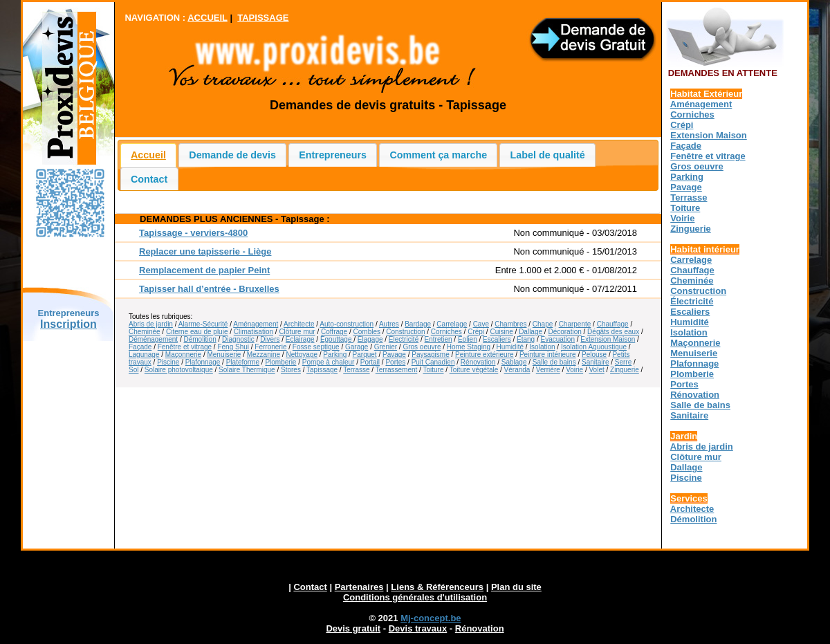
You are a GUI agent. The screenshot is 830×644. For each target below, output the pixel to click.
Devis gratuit (353, 628)
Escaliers (497, 339)
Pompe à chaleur (329, 362)
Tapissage (322, 370)
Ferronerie (270, 347)
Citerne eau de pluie (197, 332)
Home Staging (469, 347)
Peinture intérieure (548, 355)
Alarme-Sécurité (203, 324)
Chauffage (613, 324)
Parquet (365, 355)
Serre (623, 362)
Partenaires (359, 587)
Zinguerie (625, 370)
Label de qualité (548, 155)
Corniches (446, 332)
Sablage (514, 362)
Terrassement (397, 370)
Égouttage (337, 339)
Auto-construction (347, 324)
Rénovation (478, 362)
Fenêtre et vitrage (185, 347)
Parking (335, 355)
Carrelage (452, 324)
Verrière (548, 370)
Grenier (386, 347)
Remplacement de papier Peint (204, 270)
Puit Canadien (433, 362)
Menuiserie (224, 355)
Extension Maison (608, 339)
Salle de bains (554, 362)
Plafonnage (203, 362)
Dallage (531, 332)
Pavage (394, 355)
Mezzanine (264, 355)
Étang (526, 339)
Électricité (404, 339)
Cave (481, 324)
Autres (389, 324)
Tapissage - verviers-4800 (193, 233)
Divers (270, 339)
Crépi (476, 332)
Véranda (517, 370)
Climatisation (253, 332)
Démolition (200, 339)
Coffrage (334, 332)
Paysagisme (430, 355)
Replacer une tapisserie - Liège (205, 251)
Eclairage (300, 339)
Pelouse (594, 355)
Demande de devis (232, 155)
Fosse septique (316, 347)
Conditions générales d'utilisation (415, 597)
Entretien (439, 339)
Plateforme (243, 362)
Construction (405, 332)
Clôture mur (297, 332)
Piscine (168, 362)
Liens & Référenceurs (437, 587)
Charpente (575, 324)
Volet (596, 370)
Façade (140, 347)
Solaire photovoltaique (179, 370)
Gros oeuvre (422, 347)
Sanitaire (595, 362)
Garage (357, 347)
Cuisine (501, 332)
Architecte (299, 324)
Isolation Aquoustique (594, 347)
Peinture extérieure (485, 355)
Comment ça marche (439, 155)
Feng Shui (233, 347)
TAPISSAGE (263, 18)
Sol (133, 370)
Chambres (510, 324)
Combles (367, 332)
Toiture (433, 370)
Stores (291, 370)
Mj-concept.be (431, 618)
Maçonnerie (183, 355)
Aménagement (256, 324)
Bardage (418, 324)
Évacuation (558, 339)
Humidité (510, 347)
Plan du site (516, 587)
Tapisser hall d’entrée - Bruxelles (209, 289)
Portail (370, 362)
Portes (395, 362)
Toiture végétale (474, 370)
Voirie (574, 370)
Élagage (370, 339)
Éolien (468, 339)
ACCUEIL (207, 18)
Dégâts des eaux (613, 332)
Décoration (564, 332)
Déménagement (153, 339)
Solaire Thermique (247, 370)
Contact (149, 179)
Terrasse (356, 370)
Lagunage (144, 355)
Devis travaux (418, 628)
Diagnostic (238, 339)
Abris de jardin (151, 324)
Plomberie (280, 362)
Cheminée (145, 332)
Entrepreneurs (333, 155)
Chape (543, 324)
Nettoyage (302, 355)
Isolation (542, 347)
